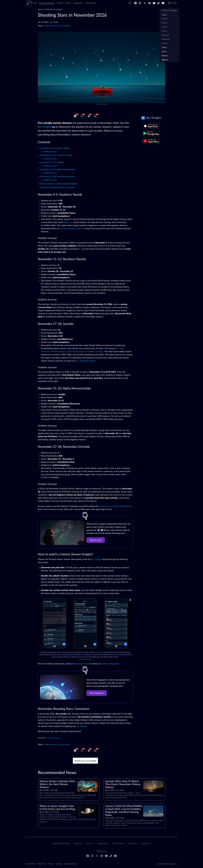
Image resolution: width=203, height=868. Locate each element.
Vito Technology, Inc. (86, 659)
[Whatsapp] (95, 116)
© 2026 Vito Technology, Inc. (167, 864)
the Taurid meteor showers (72, 229)
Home (41, 9)
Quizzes (89, 843)
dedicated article (81, 664)
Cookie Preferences (71, 864)
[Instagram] (140, 3)
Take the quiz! (96, 540)
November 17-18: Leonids (52, 162)
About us (133, 843)
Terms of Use (42, 864)
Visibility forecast (50, 152)
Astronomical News (53, 9)
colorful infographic (110, 664)
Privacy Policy (31, 864)
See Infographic (97, 693)
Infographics (103, 843)
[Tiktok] (159, 3)
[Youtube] (154, 3)
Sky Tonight (44, 127)
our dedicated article (86, 361)
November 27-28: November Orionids (58, 177)
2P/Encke (68, 222)
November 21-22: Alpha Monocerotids (58, 170)
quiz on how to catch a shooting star (115, 506)
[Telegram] (89, 116)
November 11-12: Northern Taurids (56, 155)
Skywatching (65, 26)
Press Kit (51, 864)
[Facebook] (135, 3)
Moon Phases (118, 843)
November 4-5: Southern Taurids (55, 148)
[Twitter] (145, 3)
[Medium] (149, 3)
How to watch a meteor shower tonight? (59, 184)
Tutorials (78, 843)
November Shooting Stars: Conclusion (58, 187)
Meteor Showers (51, 26)
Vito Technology (102, 104)
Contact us (146, 843)
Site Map (59, 864)
